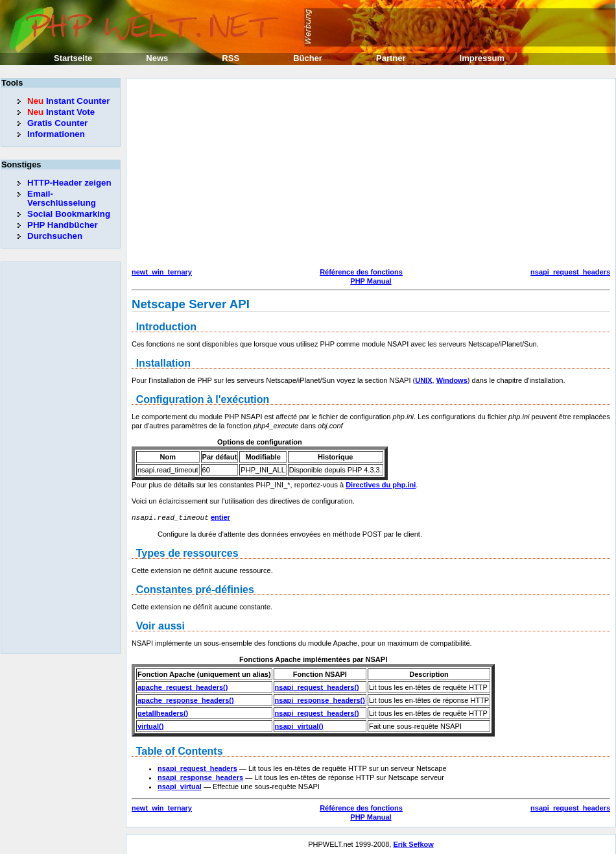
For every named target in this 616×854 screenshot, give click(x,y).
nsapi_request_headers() (317, 687)
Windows (452, 380)
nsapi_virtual (180, 786)
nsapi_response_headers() (320, 700)
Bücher (308, 58)
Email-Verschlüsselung (62, 198)
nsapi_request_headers (570, 272)
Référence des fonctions (361, 272)
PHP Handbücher (63, 225)
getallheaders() (163, 713)
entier (220, 517)
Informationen (56, 134)
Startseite (73, 58)
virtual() (150, 726)
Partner (391, 58)
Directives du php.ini (381, 485)
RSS (231, 58)
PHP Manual (371, 281)
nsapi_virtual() (299, 726)
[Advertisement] (250, 175)
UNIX (423, 380)
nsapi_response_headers (200, 777)
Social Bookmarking (69, 214)
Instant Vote (61, 112)
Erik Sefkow (413, 844)
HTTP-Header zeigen (69, 183)
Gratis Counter (57, 123)
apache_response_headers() (186, 700)
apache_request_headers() (183, 687)
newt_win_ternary (162, 272)
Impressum (482, 58)
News (157, 58)
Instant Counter (68, 101)
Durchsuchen (55, 236)
